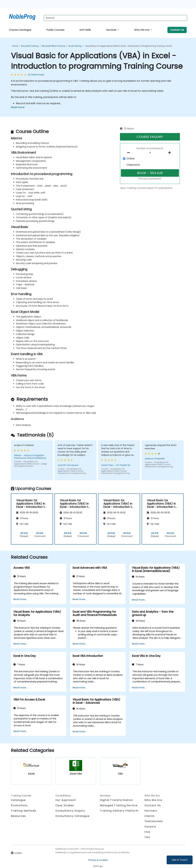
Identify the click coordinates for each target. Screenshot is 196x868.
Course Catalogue (20, 30)
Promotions (19, 805)
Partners (151, 811)
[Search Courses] (115, 18)
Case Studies (65, 805)
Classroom (133, 165)
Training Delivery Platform (119, 811)
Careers (150, 827)
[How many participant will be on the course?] (150, 153)
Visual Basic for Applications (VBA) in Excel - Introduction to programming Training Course (128, 46)
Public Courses (55, 30)
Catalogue (18, 800)
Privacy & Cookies (98, 860)
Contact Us (177, 30)
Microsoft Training (30, 46)
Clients (150, 816)
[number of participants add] (171, 153)
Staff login (98, 866)
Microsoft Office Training (53, 46)
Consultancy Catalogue (73, 816)
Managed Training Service (119, 805)
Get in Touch (180, 860)
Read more (18, 107)
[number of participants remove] (129, 153)
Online (131, 159)
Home (15, 46)
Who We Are (142, 30)
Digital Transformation (117, 800)
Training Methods (24, 811)
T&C (148, 837)
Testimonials (154, 821)
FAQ (147, 832)
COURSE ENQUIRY (150, 137)
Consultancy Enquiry (70, 811)
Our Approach (66, 800)
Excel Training (75, 46)
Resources (18, 816)
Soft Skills (85, 30)
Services (112, 30)
